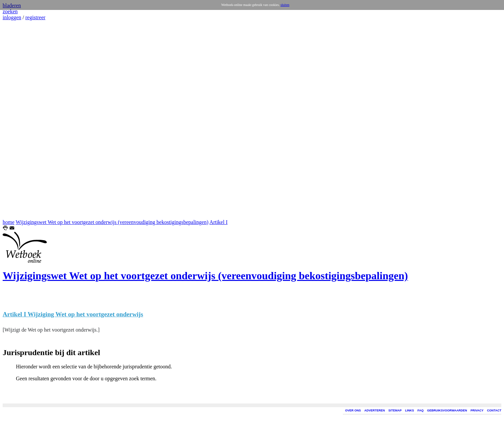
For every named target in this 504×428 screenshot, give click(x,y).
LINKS (410, 410)
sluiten (285, 5)
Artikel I (219, 222)
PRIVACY (477, 410)
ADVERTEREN (375, 410)
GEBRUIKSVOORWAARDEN (447, 410)
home (9, 222)
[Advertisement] (23, 120)
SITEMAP (395, 410)
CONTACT (494, 410)
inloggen (12, 17)
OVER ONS (353, 410)
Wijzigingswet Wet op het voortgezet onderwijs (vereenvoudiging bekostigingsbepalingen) (112, 222)
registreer (35, 17)
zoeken (10, 11)
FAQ (421, 410)
